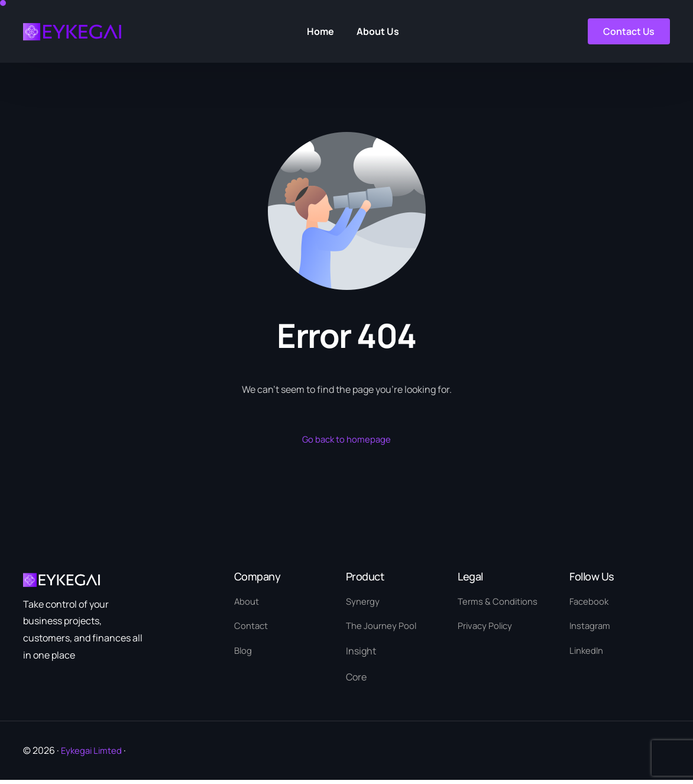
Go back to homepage (347, 440)
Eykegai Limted (93, 754)
